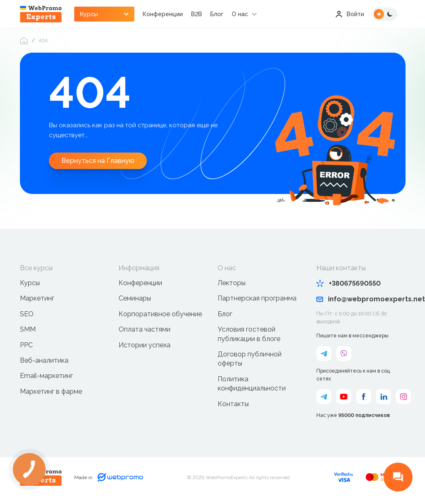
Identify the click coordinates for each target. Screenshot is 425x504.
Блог (217, 14)
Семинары (135, 298)
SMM (28, 329)
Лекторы (232, 283)
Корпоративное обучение (160, 314)
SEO (27, 314)
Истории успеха (144, 345)
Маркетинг (37, 298)
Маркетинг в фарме (51, 391)
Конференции (163, 14)
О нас (240, 14)
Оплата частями (144, 329)
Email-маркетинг (46, 376)
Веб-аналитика (44, 360)
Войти (350, 14)
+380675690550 (348, 283)
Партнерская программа (257, 298)
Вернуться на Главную (98, 161)
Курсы (30, 283)
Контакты (233, 404)
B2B (197, 14)
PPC (26, 345)
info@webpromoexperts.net (361, 299)
